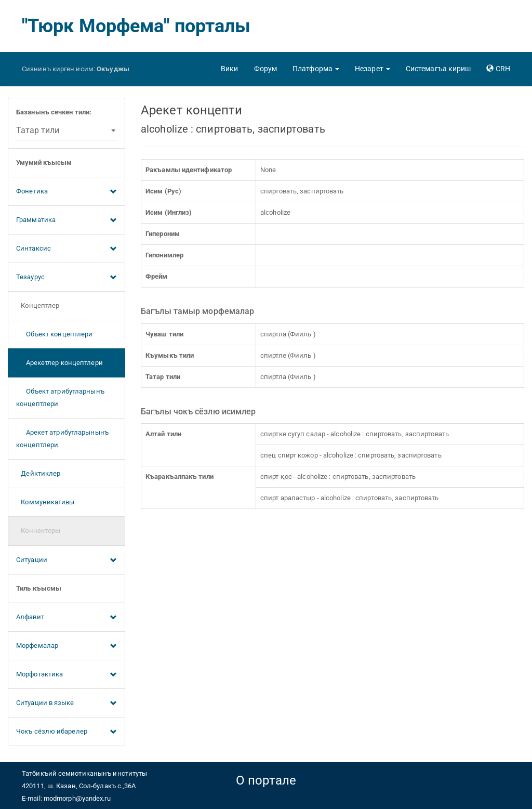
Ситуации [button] (66, 560)
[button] (316, 69)
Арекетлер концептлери (59, 363)
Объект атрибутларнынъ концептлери (60, 397)
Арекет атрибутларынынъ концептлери (62, 439)
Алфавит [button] (66, 618)
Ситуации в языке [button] (66, 703)
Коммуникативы (45, 502)
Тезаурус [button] (66, 278)
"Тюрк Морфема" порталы (136, 26)
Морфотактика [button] (66, 675)
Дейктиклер (38, 473)
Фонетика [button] (66, 192)
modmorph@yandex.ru (77, 798)
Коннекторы (38, 531)
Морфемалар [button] (66, 646)
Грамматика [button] (66, 220)
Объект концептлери (54, 334)
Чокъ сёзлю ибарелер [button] (66, 732)
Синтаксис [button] (66, 249)
